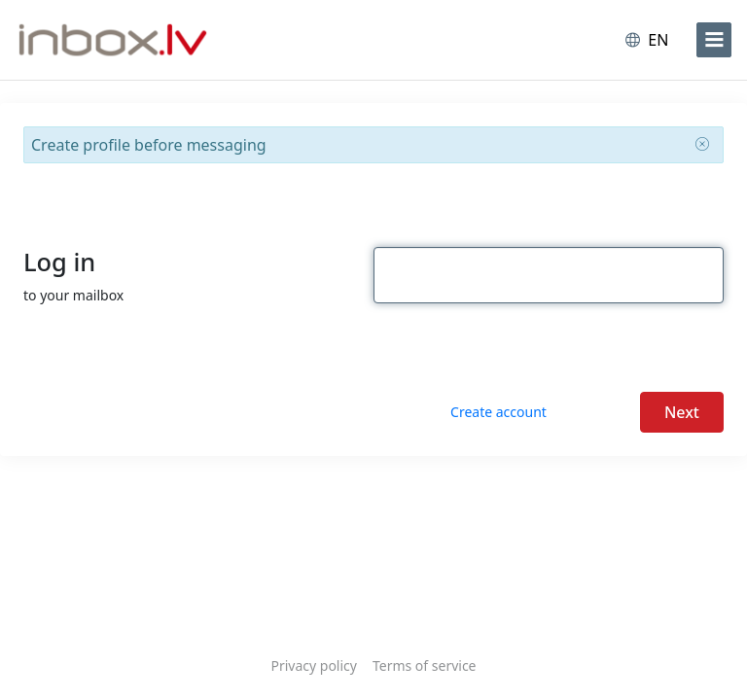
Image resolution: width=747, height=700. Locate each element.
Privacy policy (314, 665)
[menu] (714, 40)
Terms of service (425, 665)
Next (682, 412)
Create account (498, 412)
